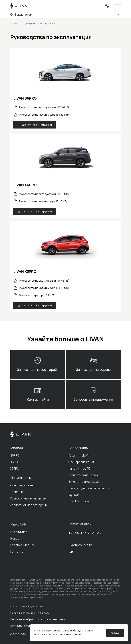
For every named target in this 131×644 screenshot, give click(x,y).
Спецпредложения (23, 485)
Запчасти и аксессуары (84, 482)
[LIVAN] (19, 6)
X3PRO (15, 469)
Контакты (17, 552)
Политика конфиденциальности (30, 613)
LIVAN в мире (19, 532)
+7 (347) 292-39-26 (85, 533)
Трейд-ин (17, 492)
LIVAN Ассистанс (80, 501)
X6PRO (15, 462)
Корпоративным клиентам (28, 498)
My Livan (74, 495)
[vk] (71, 552)
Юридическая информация (27, 607)
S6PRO (15, 455)
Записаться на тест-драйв (29, 505)
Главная (15, 24)
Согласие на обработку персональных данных (38, 619)
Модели (17, 448)
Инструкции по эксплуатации (89, 488)
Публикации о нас (23, 545)
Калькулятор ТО (79, 469)
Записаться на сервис (84, 475)
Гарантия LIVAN (79, 455)
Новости (16, 538)
